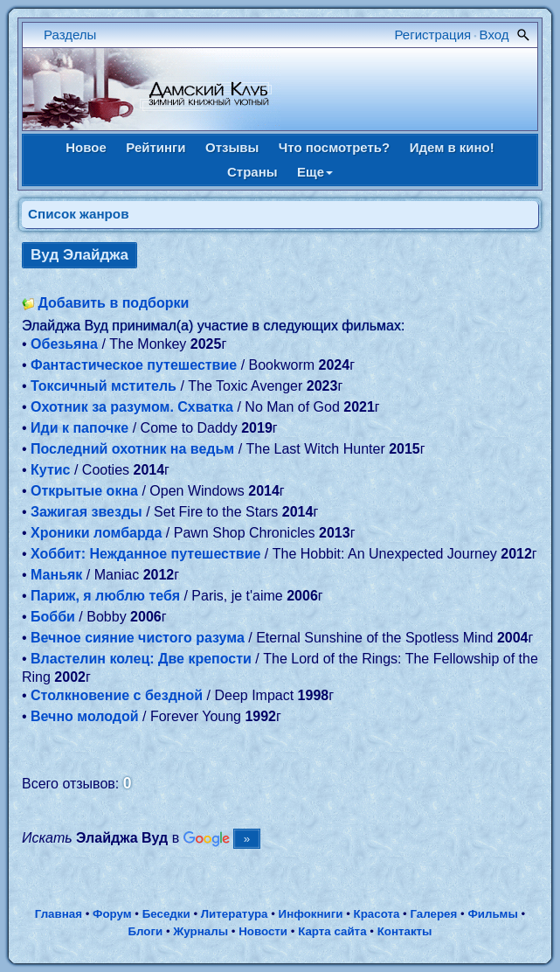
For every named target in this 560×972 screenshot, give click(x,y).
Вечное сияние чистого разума (138, 638)
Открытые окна (84, 491)
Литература (235, 914)
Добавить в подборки (113, 303)
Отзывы (232, 147)
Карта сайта (332, 931)
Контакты (405, 931)
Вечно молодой (85, 716)
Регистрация (433, 35)
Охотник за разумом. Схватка (132, 407)
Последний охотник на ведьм (132, 449)
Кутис (50, 470)
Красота (377, 914)
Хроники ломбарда (96, 533)
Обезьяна (64, 344)
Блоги (145, 931)
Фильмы (492, 914)
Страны (252, 172)
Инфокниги (311, 914)
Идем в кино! (452, 147)
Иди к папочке (80, 428)
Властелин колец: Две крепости (141, 659)
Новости (263, 931)
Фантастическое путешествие (134, 365)
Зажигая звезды (86, 512)
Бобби (53, 617)
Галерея (433, 914)
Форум (112, 914)
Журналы (200, 931)
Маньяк (56, 575)
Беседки (166, 914)
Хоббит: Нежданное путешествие (145, 554)
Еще (315, 172)
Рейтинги (156, 147)
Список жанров (79, 214)
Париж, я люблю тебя (105, 596)
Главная (59, 914)
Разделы (70, 35)
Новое (86, 147)
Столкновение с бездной (117, 695)
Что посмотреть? (334, 147)
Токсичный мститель (104, 386)
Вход (494, 35)
